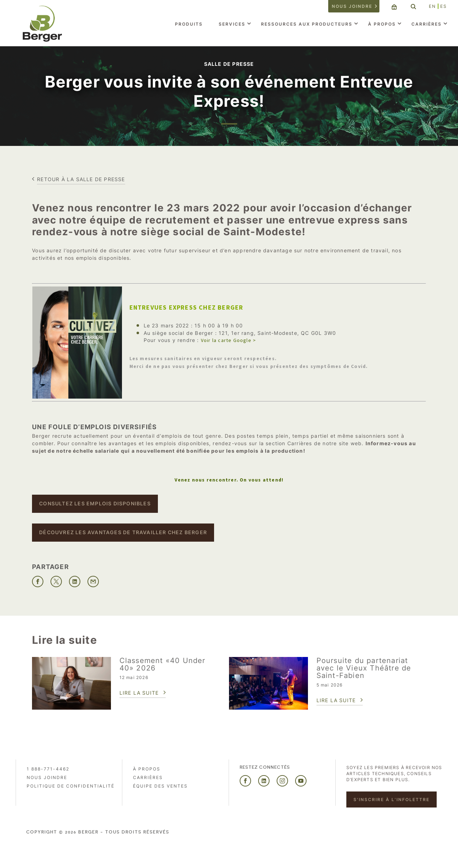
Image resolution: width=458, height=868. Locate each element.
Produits (189, 24)
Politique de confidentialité (71, 786)
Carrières (427, 24)
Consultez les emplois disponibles (95, 503)
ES (444, 6)
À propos (382, 24)
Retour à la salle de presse (81, 179)
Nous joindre (352, 6)
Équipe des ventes (160, 786)
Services (232, 24)
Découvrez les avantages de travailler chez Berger (123, 532)
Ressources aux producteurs (307, 24)
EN (432, 6)
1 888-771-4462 (48, 769)
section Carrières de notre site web (314, 443)
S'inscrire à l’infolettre (392, 799)
